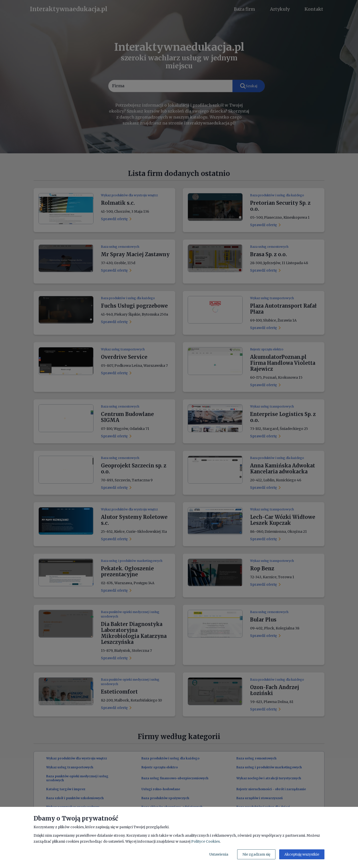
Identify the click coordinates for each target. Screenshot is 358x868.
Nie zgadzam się (256, 854)
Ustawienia (219, 854)
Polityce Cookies (205, 841)
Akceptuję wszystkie (302, 854)
